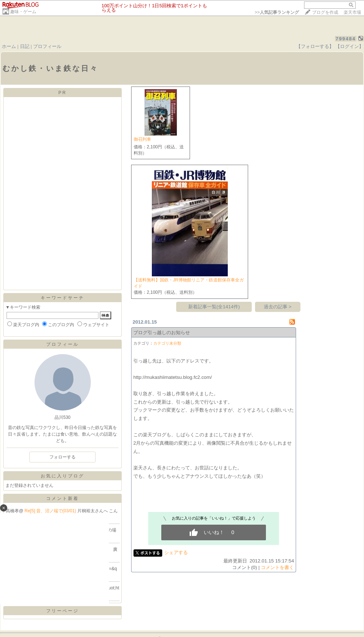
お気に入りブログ (62, 476)
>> (277, 12)
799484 (346, 39)
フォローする (62, 457)
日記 (25, 46)
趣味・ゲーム (23, 12)
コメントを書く (277, 567)
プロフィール (47, 46)
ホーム (9, 46)
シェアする (176, 552)
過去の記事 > (278, 307)
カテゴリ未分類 (167, 343)
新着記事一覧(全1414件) (214, 307)
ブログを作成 (325, 12)
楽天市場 (352, 12)
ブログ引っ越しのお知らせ (162, 332)
